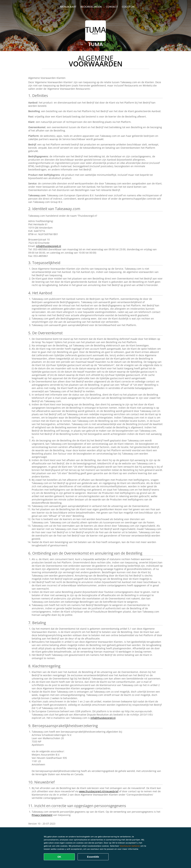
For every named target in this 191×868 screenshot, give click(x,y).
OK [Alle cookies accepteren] (59, 857)
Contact (112, 7)
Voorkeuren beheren (130, 846)
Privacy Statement (42, 815)
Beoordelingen (91, 7)
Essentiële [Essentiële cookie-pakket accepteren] (93, 857)
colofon (128, 7)
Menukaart (68, 7)
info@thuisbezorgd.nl (49, 246)
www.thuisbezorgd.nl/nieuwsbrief (99, 791)
